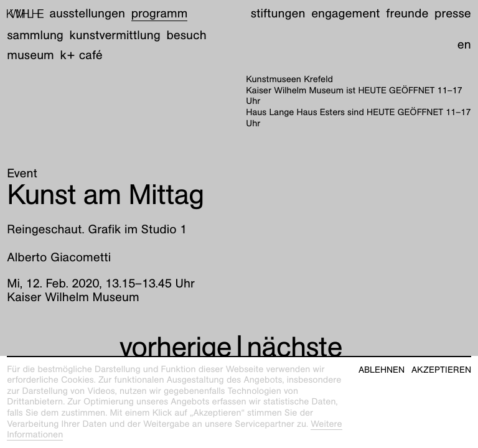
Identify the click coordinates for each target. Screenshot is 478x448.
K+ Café (82, 55)
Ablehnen (382, 370)
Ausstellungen (87, 14)
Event (22, 174)
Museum (30, 55)
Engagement (345, 14)
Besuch (186, 35)
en (464, 45)
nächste (294, 347)
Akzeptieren (441, 370)
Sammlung (35, 35)
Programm (160, 14)
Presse (453, 14)
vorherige (176, 347)
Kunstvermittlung (115, 35)
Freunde (407, 14)
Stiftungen (278, 14)
